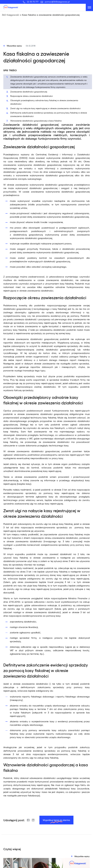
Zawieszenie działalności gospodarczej (29, 92)
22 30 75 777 (33, 2)
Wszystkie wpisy (14, 46)
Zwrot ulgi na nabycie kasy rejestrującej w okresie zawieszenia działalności (45, 108)
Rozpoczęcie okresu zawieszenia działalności (32, 96)
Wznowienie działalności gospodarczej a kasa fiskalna (36, 121)
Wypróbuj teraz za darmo (56, 820)
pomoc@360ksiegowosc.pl (57, 2)
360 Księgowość (11, 15)
